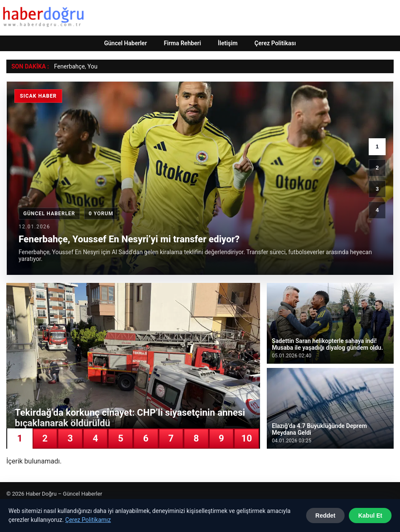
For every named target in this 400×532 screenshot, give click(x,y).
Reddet (325, 516)
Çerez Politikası (275, 43)
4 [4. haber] (377, 210)
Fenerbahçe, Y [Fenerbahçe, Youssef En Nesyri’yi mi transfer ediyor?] (73, 66)
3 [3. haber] (377, 189)
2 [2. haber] (377, 168)
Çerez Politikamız (88, 520)
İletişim (228, 43)
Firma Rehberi (182, 43)
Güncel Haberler (125, 43)
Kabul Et (370, 516)
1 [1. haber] (377, 147)
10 (247, 438)
